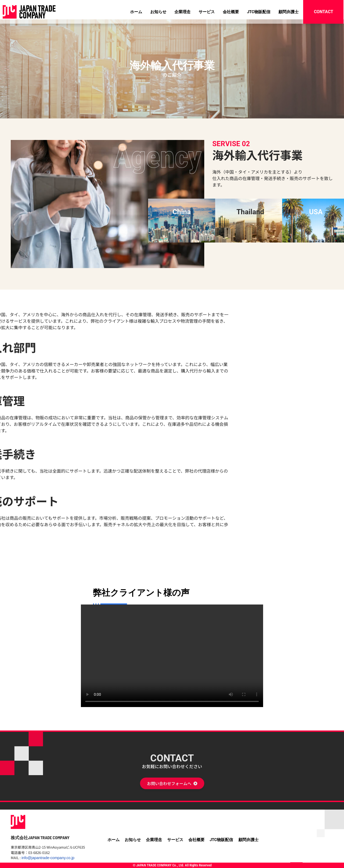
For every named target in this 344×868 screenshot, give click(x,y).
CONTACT (172, 812)
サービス (207, 12)
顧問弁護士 (289, 12)
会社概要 (231, 12)
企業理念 (182, 12)
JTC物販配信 (259, 12)
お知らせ (158, 12)
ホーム (136, 12)
